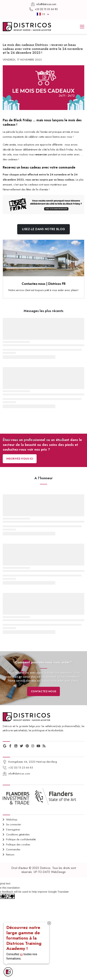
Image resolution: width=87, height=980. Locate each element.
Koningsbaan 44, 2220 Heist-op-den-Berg (33, 762)
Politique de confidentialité (21, 839)
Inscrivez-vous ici (20, 459)
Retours (10, 855)
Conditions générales (18, 834)
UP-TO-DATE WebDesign (50, 872)
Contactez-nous (44, 691)
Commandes (13, 849)
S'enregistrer (13, 830)
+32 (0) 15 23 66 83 (21, 768)
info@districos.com (19, 774)
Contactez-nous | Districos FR (44, 284)
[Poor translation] (10, 896)
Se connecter (14, 824)
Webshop (12, 820)
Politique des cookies (18, 845)
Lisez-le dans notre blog (44, 229)
